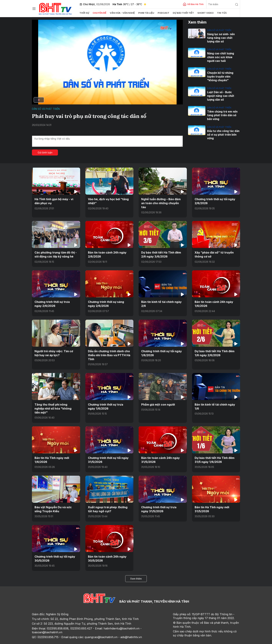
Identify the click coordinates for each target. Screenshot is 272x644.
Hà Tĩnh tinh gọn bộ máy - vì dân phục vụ (54, 201)
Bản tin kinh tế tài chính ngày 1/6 (215, 402)
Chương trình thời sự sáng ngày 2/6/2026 (106, 299)
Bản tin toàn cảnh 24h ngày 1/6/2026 (213, 299)
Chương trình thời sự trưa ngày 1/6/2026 (109, 402)
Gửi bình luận (45, 152)
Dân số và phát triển (46, 109)
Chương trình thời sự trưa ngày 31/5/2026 (163, 500)
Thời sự (84, 13)
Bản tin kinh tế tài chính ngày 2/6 (161, 299)
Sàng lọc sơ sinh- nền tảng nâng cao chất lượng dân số (224, 38)
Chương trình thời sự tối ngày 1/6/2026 (161, 349)
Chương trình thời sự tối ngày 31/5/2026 (108, 451)
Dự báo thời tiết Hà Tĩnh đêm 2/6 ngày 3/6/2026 (161, 250)
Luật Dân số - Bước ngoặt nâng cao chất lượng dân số (224, 96)
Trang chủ (39, 640)
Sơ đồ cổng (76, 640)
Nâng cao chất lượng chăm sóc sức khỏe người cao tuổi (220, 57)
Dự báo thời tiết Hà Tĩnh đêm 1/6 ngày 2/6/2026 (214, 349)
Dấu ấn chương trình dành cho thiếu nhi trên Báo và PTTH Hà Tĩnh (109, 351)
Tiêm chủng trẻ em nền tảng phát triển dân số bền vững (222, 115)
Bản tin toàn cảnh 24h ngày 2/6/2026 (107, 250)
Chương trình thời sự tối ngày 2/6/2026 (215, 201)
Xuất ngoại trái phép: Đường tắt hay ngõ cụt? (107, 500)
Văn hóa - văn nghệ (122, 13)
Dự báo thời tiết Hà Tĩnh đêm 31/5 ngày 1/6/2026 (214, 451)
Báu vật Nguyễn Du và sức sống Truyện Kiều (53, 500)
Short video (204, 13)
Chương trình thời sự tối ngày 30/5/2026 (55, 549)
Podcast (163, 13)
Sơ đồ (52, 640)
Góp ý (62, 640)
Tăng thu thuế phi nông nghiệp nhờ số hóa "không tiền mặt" (56, 402)
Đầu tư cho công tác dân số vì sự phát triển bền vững (223, 134)
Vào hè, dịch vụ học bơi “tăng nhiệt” (108, 201)
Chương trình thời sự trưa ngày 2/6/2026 (56, 299)
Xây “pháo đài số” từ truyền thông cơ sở (214, 250)
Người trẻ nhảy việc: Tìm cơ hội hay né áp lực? (56, 349)
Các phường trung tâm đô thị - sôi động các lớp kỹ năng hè (55, 250)
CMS (211, 640)
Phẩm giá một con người (158, 400)
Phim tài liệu (145, 13)
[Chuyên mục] (34, 9)
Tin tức (220, 13)
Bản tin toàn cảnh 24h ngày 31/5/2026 (160, 451)
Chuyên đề (99, 13)
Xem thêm (136, 569)
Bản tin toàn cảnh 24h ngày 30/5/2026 (107, 549)
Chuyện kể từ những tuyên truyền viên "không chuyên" (220, 76)
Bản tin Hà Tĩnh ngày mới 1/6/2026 (52, 451)
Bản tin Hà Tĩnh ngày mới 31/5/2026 (212, 500)
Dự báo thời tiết (182, 13)
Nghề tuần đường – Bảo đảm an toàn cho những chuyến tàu (162, 201)
